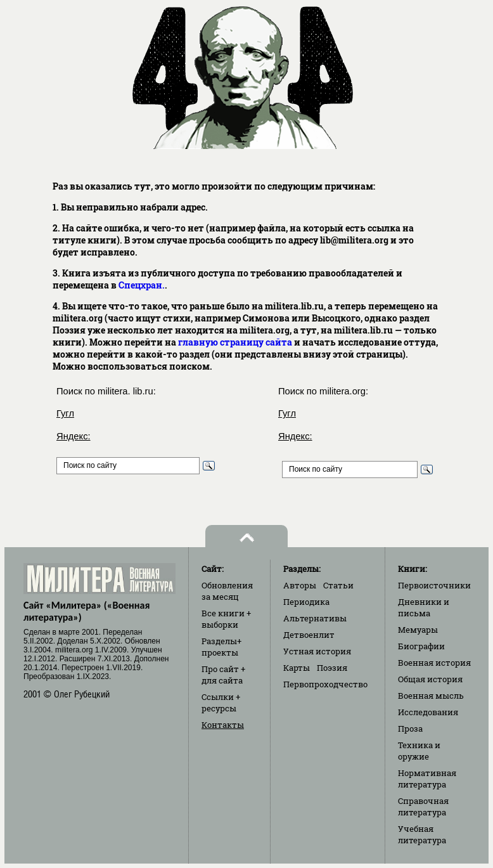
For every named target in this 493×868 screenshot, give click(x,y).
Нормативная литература (427, 779)
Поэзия (332, 668)
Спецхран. (142, 285)
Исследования (428, 712)
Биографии (421, 646)
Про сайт (223, 675)
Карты (297, 668)
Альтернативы (315, 618)
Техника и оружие (419, 751)
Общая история (430, 679)
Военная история (434, 663)
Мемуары (418, 630)
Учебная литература (422, 834)
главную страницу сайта (235, 342)
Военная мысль (431, 696)
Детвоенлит (309, 635)
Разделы (221, 647)
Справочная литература (423, 806)
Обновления (227, 591)
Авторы (300, 585)
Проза (410, 729)
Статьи (338, 585)
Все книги (226, 619)
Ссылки (221, 703)
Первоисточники (434, 585)
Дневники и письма (424, 607)
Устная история (317, 651)
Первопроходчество (325, 684)
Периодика (306, 602)
